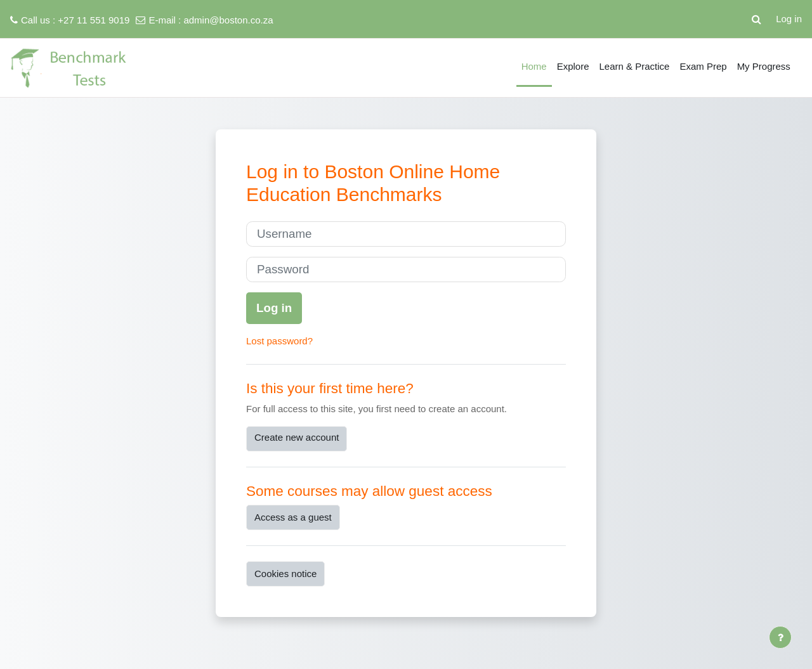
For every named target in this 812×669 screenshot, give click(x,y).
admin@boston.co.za (228, 20)
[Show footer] (780, 637)
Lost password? (279, 341)
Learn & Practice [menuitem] (635, 66)
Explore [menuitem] (573, 66)
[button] (756, 19)
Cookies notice (285, 574)
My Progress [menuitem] (764, 66)
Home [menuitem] (534, 66)
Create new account (297, 437)
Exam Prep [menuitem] (703, 66)
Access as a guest (293, 517)
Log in (789, 19)
